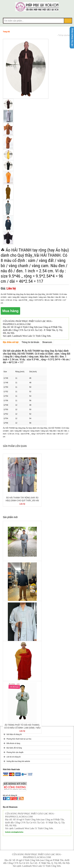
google (12, 798)
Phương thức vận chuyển (15, 752)
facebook (5, 798)
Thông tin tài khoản (30, 342)
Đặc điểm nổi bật (11, 342)
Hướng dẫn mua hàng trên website (18, 761)
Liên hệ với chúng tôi (14, 757)
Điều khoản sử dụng (13, 743)
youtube (15, 798)
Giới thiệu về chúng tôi (14, 734)
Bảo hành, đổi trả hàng (14, 748)
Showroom (47, 342)
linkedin (19, 798)
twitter (8, 798)
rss (22, 798)
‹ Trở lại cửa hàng (64, 35)
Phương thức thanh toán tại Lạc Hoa (19, 739)
